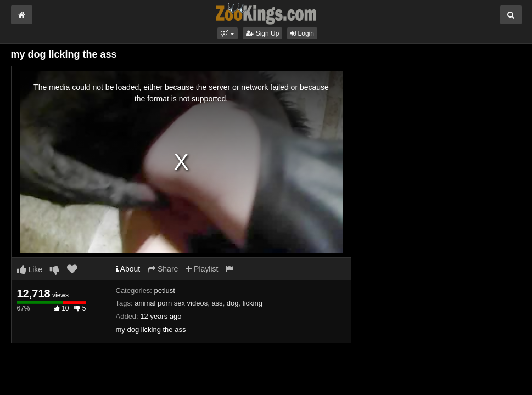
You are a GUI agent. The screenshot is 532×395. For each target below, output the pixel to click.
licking (253, 303)
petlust (165, 290)
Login (302, 33)
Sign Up (262, 33)
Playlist (202, 269)
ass (217, 303)
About (128, 269)
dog (233, 303)
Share (163, 269)
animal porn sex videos (171, 303)
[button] (228, 33)
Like (30, 269)
